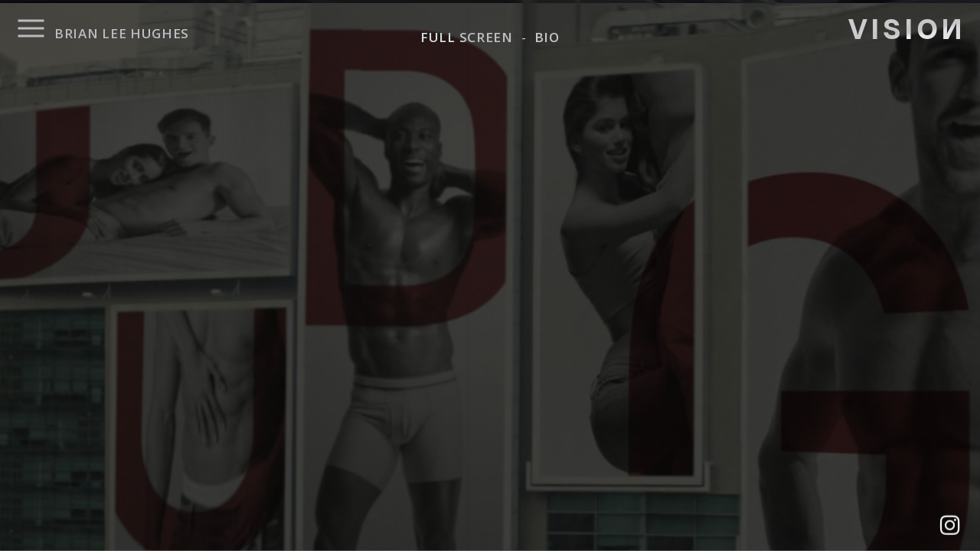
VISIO (905, 27)
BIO (547, 37)
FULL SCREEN (467, 37)
